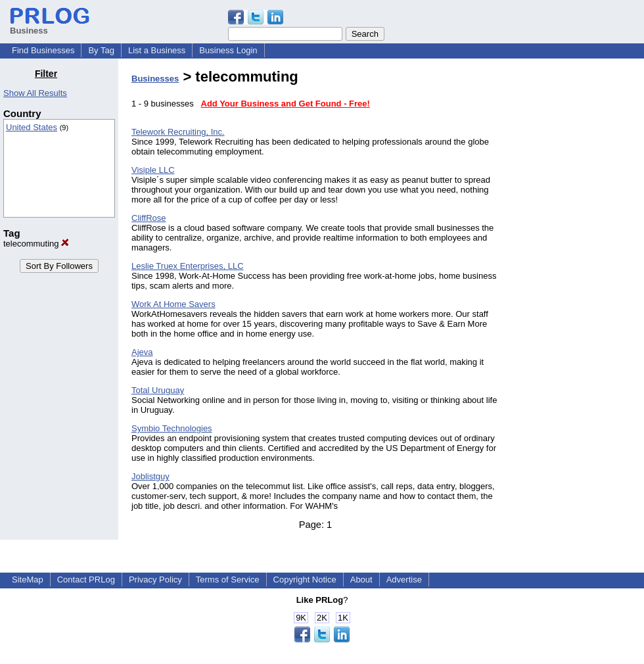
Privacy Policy (155, 580)
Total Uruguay (158, 390)
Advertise (404, 580)
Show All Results (35, 93)
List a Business (157, 50)
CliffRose (149, 218)
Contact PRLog (86, 580)
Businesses (155, 79)
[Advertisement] (577, 266)
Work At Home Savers (173, 304)
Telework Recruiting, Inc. (178, 132)
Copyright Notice (305, 580)
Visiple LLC (153, 170)
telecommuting (36, 244)
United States (32, 127)
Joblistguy (150, 476)
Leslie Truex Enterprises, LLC (188, 266)
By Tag (101, 50)
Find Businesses (43, 50)
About (361, 580)
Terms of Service (228, 580)
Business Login (228, 50)
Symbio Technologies (172, 428)
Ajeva (142, 352)
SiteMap (28, 580)
